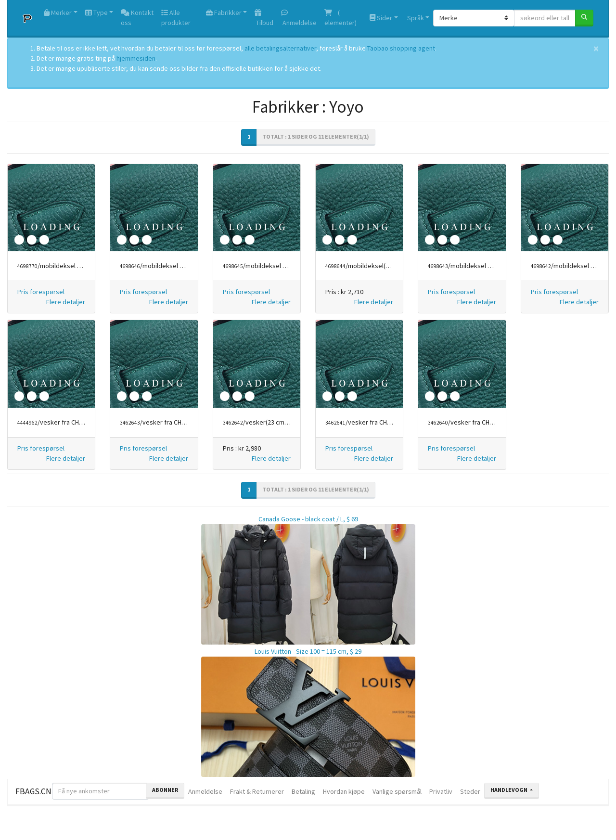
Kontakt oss (137, 18)
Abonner (165, 790)
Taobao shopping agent (401, 48)
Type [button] (96, 13)
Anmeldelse (299, 18)
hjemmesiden (136, 58)
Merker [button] (58, 13)
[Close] (596, 48)
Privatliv (441, 791)
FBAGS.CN (33, 791)
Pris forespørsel (41, 292)
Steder (470, 791)
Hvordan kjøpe (344, 791)
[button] (66, 302)
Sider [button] (381, 18)
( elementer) (340, 18)
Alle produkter (176, 18)
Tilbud (264, 18)
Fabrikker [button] (224, 13)
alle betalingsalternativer (280, 48)
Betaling (303, 791)
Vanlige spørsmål (397, 791)
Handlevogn (509, 790)
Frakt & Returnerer (257, 791)
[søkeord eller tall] (545, 18)
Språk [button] (415, 18)
